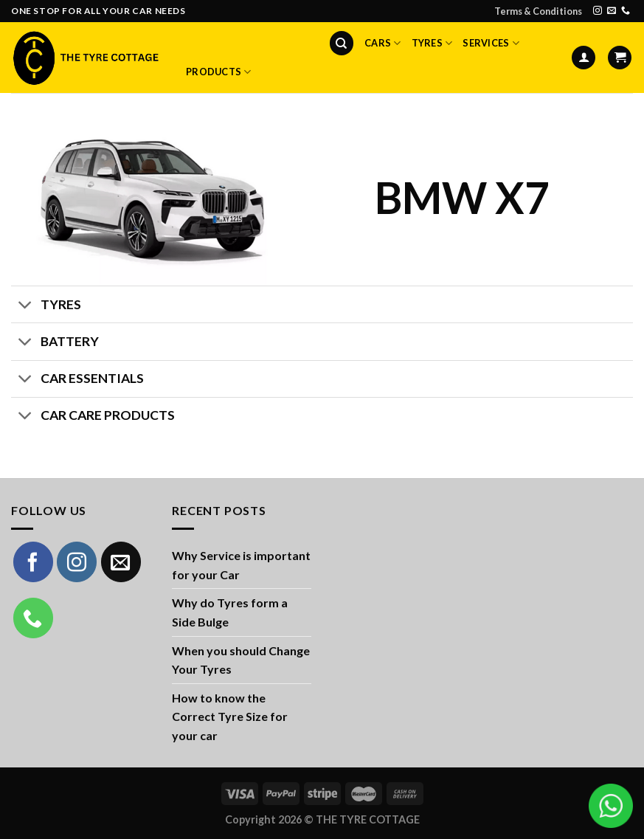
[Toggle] (25, 306)
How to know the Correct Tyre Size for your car (230, 717)
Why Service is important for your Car (241, 565)
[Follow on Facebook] (33, 562)
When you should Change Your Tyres (241, 660)
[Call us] (626, 11)
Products (219, 72)
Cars (382, 43)
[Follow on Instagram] (598, 11)
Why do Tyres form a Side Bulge (230, 612)
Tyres (432, 43)
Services (491, 43)
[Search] (342, 43)
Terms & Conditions (538, 11)
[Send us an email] (612, 11)
